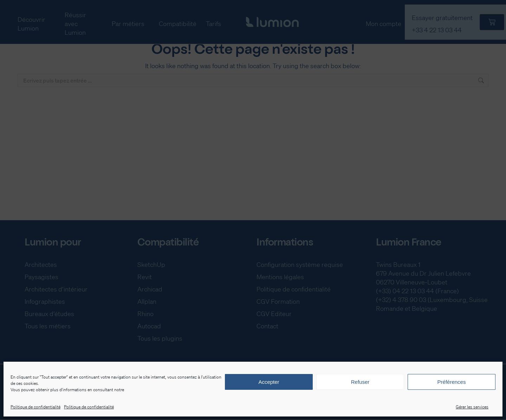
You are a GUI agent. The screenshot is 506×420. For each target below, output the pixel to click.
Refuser (360, 382)
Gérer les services (472, 407)
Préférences (452, 382)
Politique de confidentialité (35, 407)
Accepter (269, 382)
